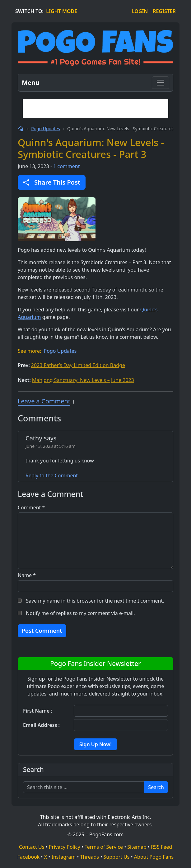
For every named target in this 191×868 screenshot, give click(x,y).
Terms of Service (104, 847)
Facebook (29, 857)
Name (27, 575)
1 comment (66, 166)
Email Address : (41, 725)
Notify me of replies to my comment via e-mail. (80, 613)
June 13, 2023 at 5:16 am (51, 446)
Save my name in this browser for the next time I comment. (95, 601)
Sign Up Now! (96, 744)
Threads (90, 857)
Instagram (64, 857)
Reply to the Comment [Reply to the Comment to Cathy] (52, 475)
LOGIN (140, 11)
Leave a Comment (44, 401)
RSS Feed (161, 847)
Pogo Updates (46, 129)
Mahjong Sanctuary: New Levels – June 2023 (83, 380)
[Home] (21, 129)
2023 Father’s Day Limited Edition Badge (78, 365)
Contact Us (32, 847)
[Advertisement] (96, 108)
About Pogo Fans (154, 857)
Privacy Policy (65, 847)
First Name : (38, 711)
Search (156, 787)
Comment (31, 507)
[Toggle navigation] (161, 83)
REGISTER (164, 11)
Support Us (117, 857)
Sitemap (137, 847)
